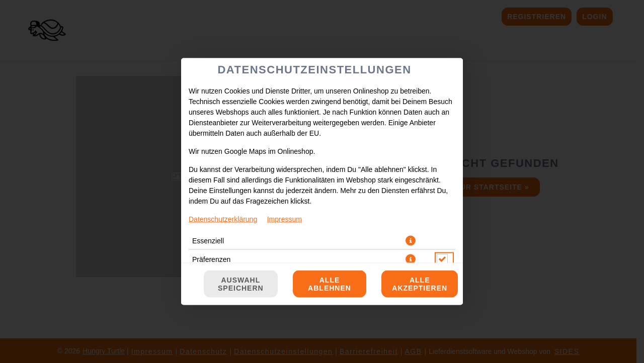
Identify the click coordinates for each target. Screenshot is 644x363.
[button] (411, 241)
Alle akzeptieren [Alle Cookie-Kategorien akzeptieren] (420, 284)
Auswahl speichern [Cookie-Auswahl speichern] (241, 284)
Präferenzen (211, 259)
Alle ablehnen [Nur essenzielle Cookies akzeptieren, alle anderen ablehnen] (330, 284)
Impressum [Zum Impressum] (285, 219)
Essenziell (208, 241)
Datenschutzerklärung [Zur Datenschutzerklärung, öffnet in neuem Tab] (223, 219)
